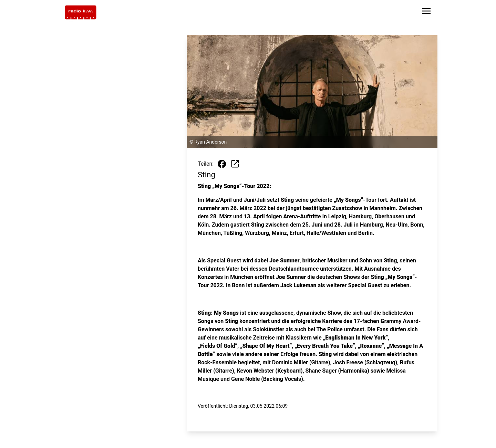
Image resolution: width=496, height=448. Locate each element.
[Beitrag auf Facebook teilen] (222, 164)
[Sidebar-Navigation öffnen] (426, 12)
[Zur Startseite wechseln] (81, 12)
